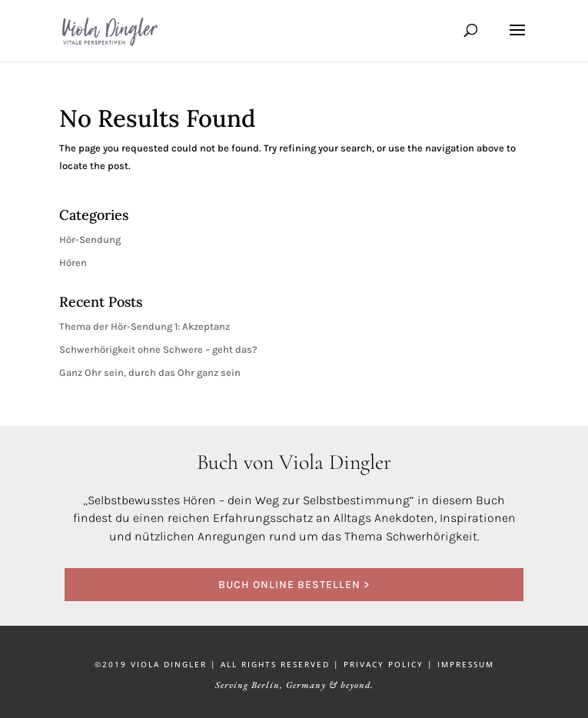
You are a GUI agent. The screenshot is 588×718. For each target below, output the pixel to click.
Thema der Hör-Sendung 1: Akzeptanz (145, 326)
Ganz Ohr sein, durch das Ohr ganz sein (150, 372)
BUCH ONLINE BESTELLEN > (294, 585)
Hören (73, 263)
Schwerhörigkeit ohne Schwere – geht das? (158, 349)
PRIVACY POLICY (384, 664)
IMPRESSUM (466, 664)
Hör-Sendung (90, 239)
